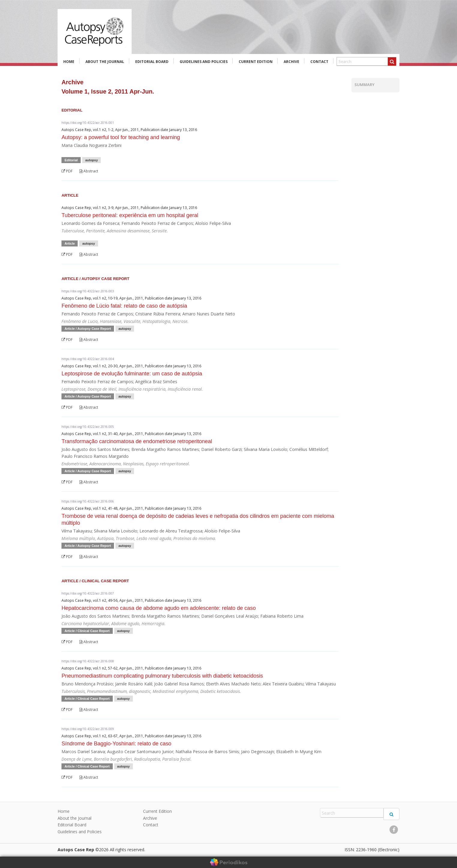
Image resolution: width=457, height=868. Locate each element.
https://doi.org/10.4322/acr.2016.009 (88, 729)
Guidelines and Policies (204, 62)
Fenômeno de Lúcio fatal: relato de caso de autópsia (124, 306)
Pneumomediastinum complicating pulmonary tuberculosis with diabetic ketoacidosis (162, 676)
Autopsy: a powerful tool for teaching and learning (121, 137)
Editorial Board (152, 62)
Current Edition (256, 62)
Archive (291, 62)
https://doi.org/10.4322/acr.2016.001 (88, 123)
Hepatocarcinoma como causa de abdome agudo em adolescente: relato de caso (159, 608)
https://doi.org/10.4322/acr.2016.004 (88, 359)
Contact (319, 62)
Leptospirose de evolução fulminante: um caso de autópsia (132, 374)
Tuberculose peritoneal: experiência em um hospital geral (130, 215)
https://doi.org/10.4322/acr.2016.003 (88, 291)
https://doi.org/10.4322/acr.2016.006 (88, 501)
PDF (67, 171)
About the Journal (105, 62)
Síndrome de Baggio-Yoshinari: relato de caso (116, 744)
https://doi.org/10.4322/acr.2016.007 (88, 593)
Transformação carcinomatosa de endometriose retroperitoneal (137, 441)
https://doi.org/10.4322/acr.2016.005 (88, 427)
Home (69, 62)
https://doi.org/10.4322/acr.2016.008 (88, 661)
